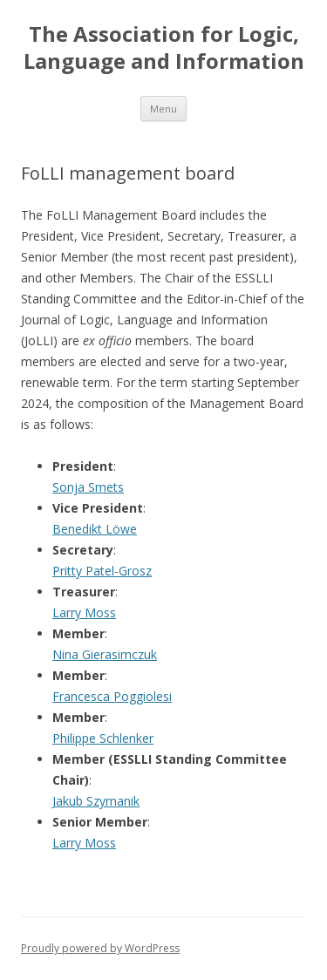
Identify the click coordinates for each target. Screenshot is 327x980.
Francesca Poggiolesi (112, 696)
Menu (163, 109)
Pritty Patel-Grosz (102, 571)
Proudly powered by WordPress (100, 948)
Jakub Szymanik (96, 801)
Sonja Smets (88, 487)
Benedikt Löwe (95, 529)
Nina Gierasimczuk (105, 654)
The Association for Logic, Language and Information (164, 48)
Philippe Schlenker (103, 738)
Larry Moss (84, 612)
